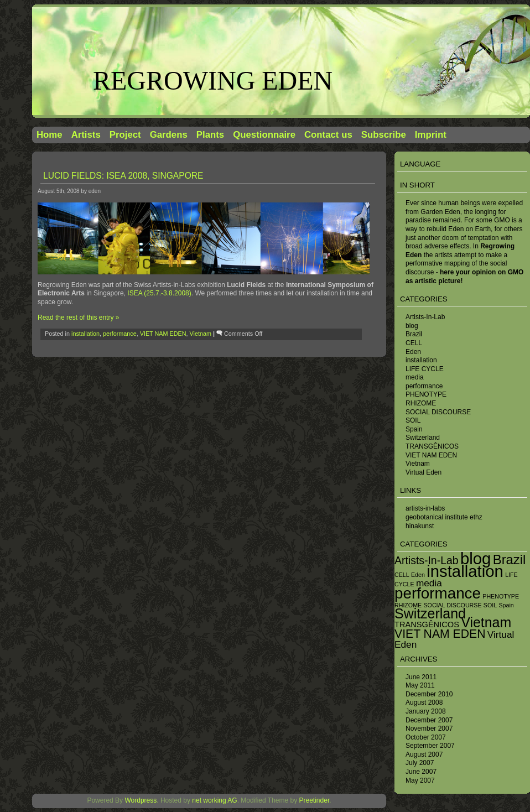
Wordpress (141, 800)
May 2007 (420, 780)
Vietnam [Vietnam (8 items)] (486, 622)
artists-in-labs (425, 508)
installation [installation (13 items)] (465, 571)
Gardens (169, 135)
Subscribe (384, 135)
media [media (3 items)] (429, 583)
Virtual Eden (424, 472)
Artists (86, 135)
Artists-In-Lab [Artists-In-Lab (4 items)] (427, 560)
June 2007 (421, 772)
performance (424, 386)
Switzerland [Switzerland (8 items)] (430, 613)
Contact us (328, 135)
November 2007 (429, 728)
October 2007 (426, 737)
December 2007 (429, 720)
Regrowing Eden (213, 80)
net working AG (214, 800)
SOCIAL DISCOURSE (438, 412)
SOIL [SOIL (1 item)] (490, 605)
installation (421, 360)
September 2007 (430, 746)
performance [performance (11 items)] (438, 593)
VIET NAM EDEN (431, 455)
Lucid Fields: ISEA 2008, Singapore (123, 176)
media (415, 377)
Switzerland (423, 438)
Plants (210, 135)
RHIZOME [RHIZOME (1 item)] (408, 605)
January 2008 (426, 711)
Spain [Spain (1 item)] (506, 605)
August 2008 (424, 702)
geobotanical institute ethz (444, 517)
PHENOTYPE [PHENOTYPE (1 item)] (501, 596)
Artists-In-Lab (425, 317)
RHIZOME (421, 403)
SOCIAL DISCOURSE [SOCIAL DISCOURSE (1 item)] (452, 605)
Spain (414, 429)
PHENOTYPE (426, 394)
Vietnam (418, 464)
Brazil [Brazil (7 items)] (510, 559)
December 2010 (429, 694)
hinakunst (420, 526)
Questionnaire (264, 135)
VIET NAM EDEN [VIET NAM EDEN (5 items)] (440, 634)
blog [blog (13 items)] (476, 558)
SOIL (413, 420)
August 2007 (424, 754)
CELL (414, 343)
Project (125, 135)
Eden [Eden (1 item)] (418, 575)
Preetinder (315, 800)
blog (412, 326)
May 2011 (420, 685)
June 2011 (421, 677)
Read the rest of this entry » (78, 317)
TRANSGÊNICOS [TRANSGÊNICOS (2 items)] (427, 624)
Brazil (414, 334)
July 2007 (420, 763)
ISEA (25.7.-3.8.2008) (159, 293)
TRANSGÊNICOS (432, 446)
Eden (413, 352)
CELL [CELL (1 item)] (402, 575)
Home (50, 135)
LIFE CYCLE (425, 369)
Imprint (431, 135)
